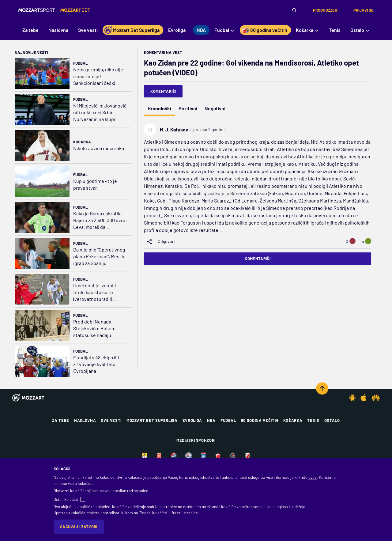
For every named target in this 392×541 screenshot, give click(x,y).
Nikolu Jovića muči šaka (99, 148)
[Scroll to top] (322, 388)
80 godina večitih (260, 420)
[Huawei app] (376, 398)
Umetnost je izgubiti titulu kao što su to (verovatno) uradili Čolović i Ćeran (95, 292)
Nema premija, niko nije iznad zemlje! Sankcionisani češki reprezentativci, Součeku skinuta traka (100, 76)
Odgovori (166, 241)
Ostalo (332, 420)
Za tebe (61, 420)
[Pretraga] (294, 10)
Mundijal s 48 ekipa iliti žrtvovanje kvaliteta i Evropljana (97, 364)
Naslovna (85, 420)
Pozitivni (188, 108)
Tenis (313, 420)
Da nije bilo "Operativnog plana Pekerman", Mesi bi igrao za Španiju (99, 256)
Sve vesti (111, 420)
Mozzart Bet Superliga (152, 420)
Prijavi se (364, 10)
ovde (313, 477)
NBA (211, 420)
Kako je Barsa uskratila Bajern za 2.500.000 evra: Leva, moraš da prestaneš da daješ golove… (100, 220)
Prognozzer (325, 10)
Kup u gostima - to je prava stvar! (95, 184)
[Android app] (352, 398)
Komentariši (163, 91)
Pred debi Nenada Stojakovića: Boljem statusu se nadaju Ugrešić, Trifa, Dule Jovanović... (94, 329)
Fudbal (80, 63)
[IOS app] (364, 398)
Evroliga (192, 420)
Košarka (82, 142)
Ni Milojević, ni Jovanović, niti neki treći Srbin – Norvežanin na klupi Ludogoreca (100, 113)
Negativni (215, 108)
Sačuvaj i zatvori (79, 527)
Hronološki (159, 108)
